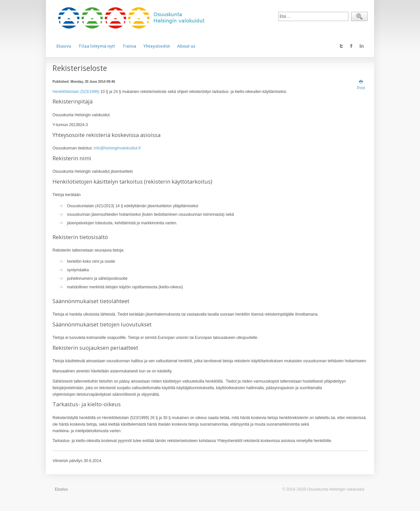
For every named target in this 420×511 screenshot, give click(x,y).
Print (361, 85)
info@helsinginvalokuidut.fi (117, 148)
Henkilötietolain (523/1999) (76, 92)
